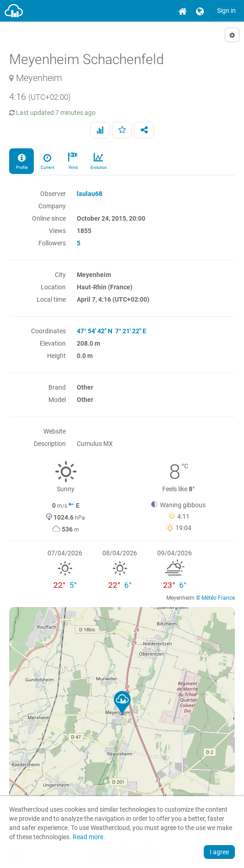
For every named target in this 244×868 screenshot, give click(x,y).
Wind (73, 161)
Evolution (98, 161)
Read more (88, 837)
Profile (21, 161)
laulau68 (90, 194)
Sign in (226, 11)
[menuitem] (182, 11)
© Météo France (215, 598)
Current (47, 161)
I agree (219, 852)
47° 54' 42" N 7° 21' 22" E (111, 331)
